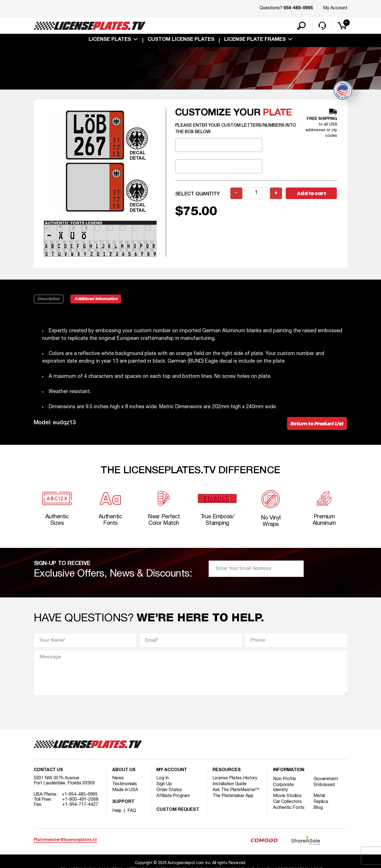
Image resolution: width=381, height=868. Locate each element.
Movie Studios (287, 796)
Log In (162, 779)
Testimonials (125, 785)
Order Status (169, 791)
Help (117, 811)
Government (326, 780)
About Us (124, 771)
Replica (321, 802)
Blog (318, 808)
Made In (125, 791)
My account (172, 771)
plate (278, 113)
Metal (319, 796)
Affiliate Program (173, 796)
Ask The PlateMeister (236, 791)
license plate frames (255, 40)
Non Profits (285, 780)
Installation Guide (229, 785)
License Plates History (235, 779)
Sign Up (164, 785)
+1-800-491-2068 (80, 800)
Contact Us (48, 771)
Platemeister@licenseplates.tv (65, 841)
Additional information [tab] (96, 299)
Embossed (324, 786)
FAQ (132, 811)
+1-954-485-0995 (80, 795)
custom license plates (181, 40)
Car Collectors (287, 802)
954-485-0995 (298, 8)
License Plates (110, 40)
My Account (335, 8)
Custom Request (178, 811)
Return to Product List (317, 424)
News (118, 779)
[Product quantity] (256, 194)
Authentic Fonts (289, 808)
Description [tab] (49, 299)
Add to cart (312, 194)
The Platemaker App (233, 796)
